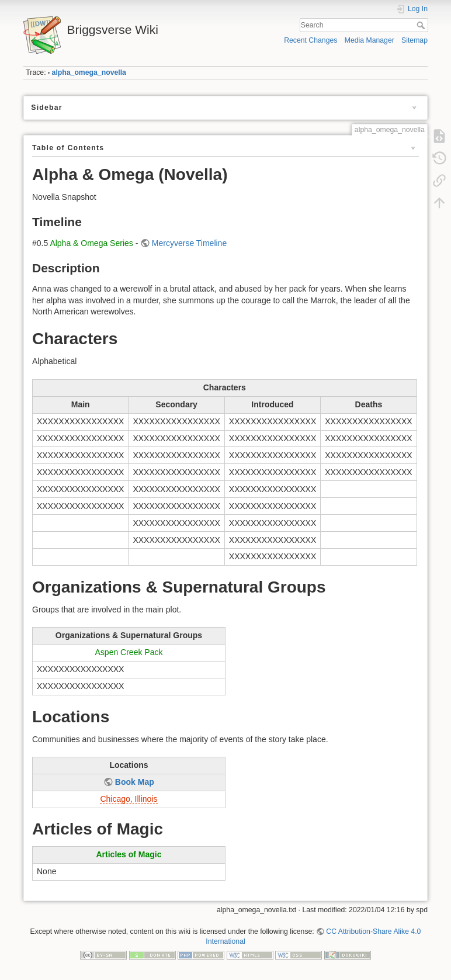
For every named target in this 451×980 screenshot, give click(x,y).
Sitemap (414, 40)
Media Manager (370, 40)
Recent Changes (311, 40)
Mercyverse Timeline (189, 243)
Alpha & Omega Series (91, 243)
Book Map (135, 782)
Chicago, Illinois (129, 799)
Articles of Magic (129, 854)
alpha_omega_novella (89, 72)
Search (422, 25)
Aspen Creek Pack (129, 652)
